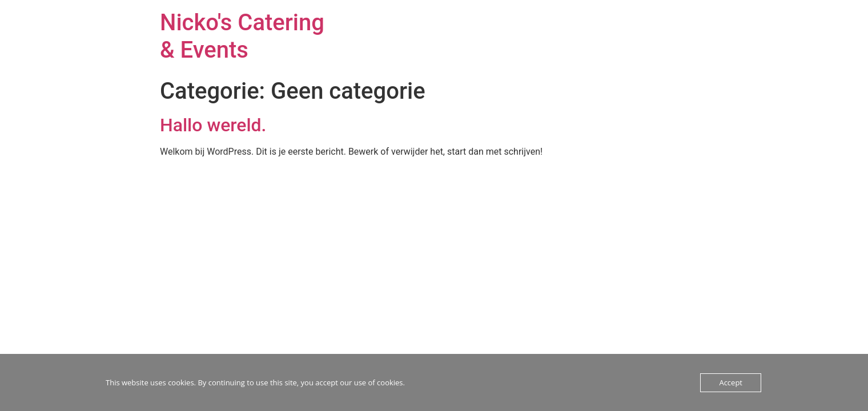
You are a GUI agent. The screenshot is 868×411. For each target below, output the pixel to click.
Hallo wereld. (213, 125)
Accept (731, 382)
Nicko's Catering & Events (242, 36)
